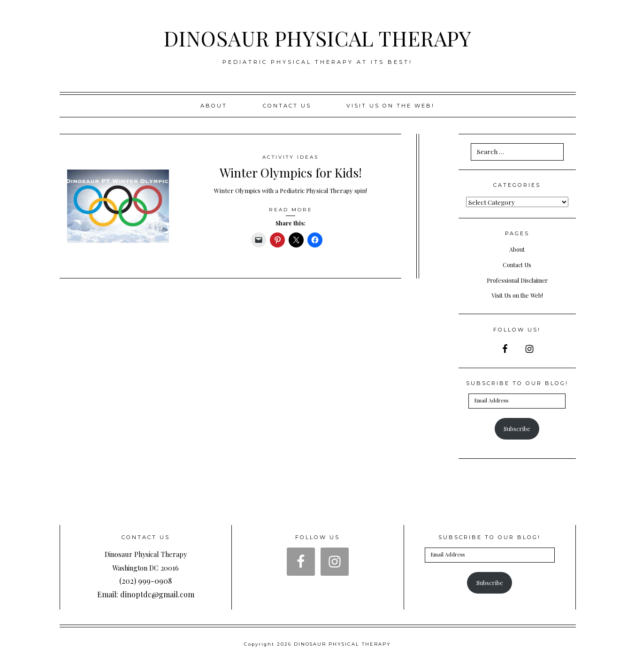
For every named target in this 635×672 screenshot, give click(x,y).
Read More (291, 209)
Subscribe (517, 429)
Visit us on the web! (390, 106)
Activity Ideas (291, 157)
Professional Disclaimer (517, 280)
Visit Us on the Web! (517, 295)
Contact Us (287, 106)
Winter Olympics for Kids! (291, 172)
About (214, 106)
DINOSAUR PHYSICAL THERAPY (318, 37)
